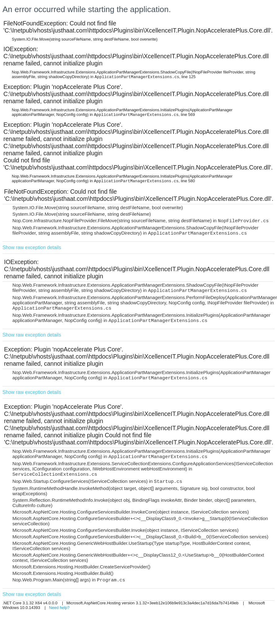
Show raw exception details (32, 247)
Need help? (59, 608)
